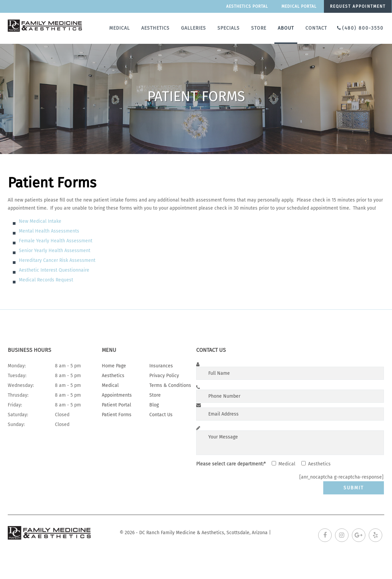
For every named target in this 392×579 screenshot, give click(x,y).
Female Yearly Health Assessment (56, 241)
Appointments (117, 395)
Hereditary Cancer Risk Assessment (57, 260)
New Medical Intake (40, 221)
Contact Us (161, 415)
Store (259, 28)
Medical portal (299, 6)
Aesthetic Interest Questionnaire (54, 270)
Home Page (114, 366)
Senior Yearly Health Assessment (55, 251)
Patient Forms (117, 415)
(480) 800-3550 (363, 28)
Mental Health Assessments (49, 231)
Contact (316, 28)
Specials (229, 28)
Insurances (161, 366)
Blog (154, 405)
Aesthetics (155, 28)
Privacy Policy (164, 376)
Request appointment (358, 6)
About (286, 28)
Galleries (193, 28)
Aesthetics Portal (247, 6)
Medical (119, 28)
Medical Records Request (46, 280)
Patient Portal (116, 405)
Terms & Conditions (170, 385)
